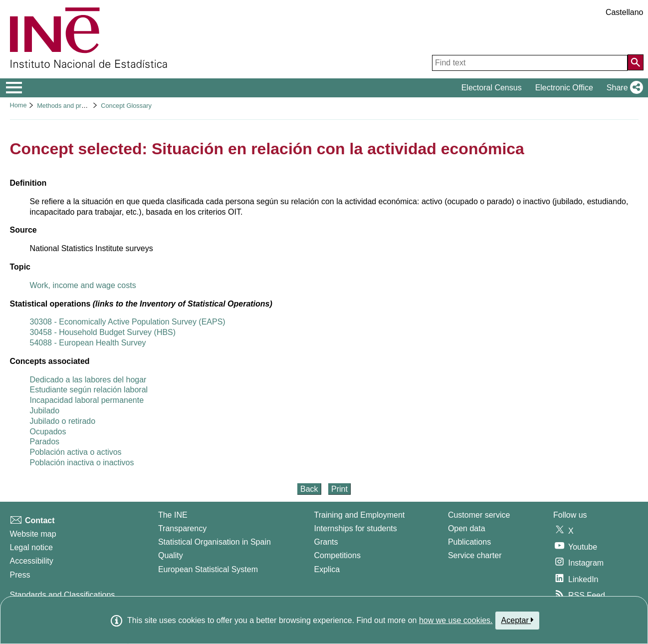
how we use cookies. (456, 620)
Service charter (475, 555)
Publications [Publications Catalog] (469, 542)
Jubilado (45, 411)
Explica (327, 569)
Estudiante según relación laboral (89, 390)
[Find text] (530, 63)
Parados (45, 442)
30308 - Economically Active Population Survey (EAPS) (128, 322)
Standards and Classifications (63, 595)
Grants (326, 542)
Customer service (479, 515)
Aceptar (518, 620)
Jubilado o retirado (63, 421)
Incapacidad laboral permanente (87, 400)
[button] (623, 88)
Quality (171, 555)
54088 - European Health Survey (88, 343)
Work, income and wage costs (83, 285)
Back (309, 489)
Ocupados (48, 432)
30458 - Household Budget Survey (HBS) (103, 332)
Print (339, 489)
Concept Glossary (126, 106)
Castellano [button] (625, 12)
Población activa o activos (76, 452)
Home (18, 105)
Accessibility (32, 561)
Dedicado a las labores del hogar (88, 380)
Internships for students (356, 528)
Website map (33, 534)
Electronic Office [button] (564, 88)
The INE (173, 515)
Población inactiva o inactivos (82, 463)
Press (20, 575)
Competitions (337, 555)
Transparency (182, 528)
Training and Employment (360, 515)
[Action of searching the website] (636, 62)
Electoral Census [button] (492, 88)
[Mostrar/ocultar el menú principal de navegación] (14, 88)
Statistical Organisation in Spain (215, 542)
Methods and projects (67, 106)
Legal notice (31, 547)
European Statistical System (208, 569)
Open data (467, 528)
